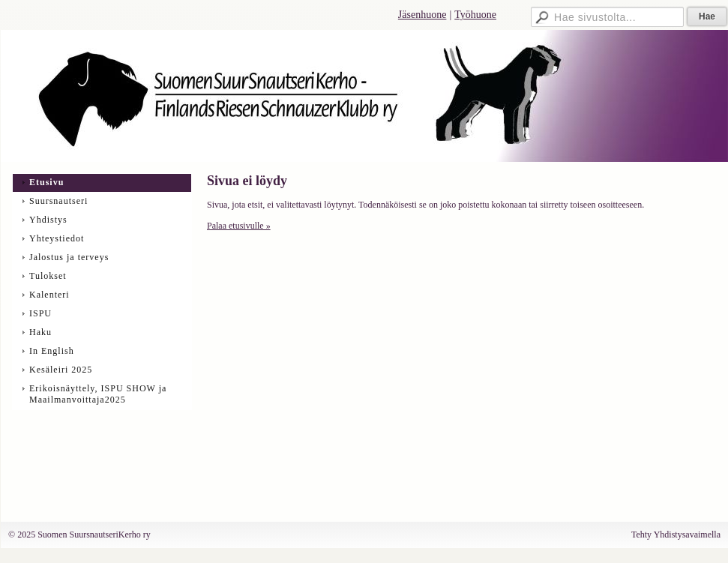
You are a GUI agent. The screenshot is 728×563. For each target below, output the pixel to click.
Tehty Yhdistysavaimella (676, 535)
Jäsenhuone (422, 15)
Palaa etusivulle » (239, 226)
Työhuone (475, 15)
